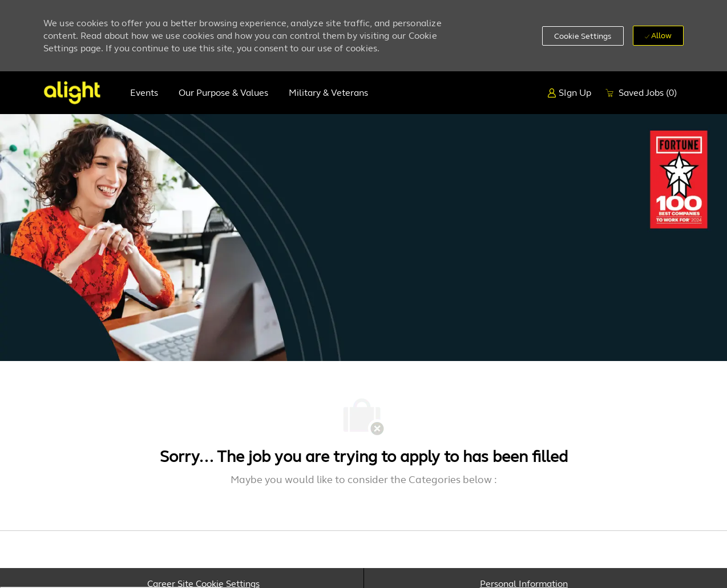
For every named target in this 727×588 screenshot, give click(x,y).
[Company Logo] (72, 93)
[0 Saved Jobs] (641, 93)
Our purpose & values (223, 93)
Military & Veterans (328, 93)
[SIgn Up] (569, 93)
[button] (583, 36)
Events (144, 93)
